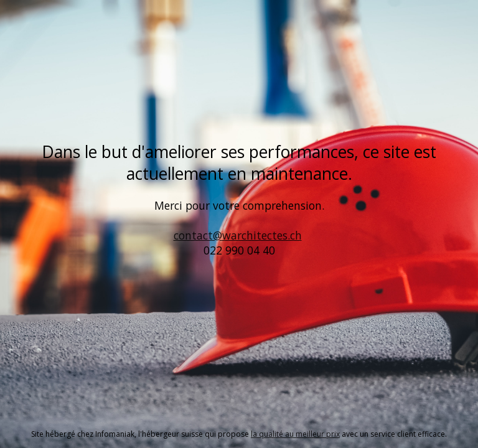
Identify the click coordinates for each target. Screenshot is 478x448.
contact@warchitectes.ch (238, 235)
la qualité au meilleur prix (295, 434)
